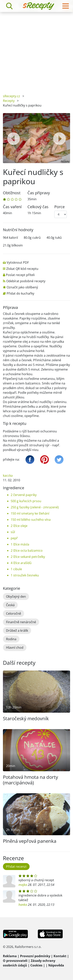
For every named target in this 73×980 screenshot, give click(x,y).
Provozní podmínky (35, 956)
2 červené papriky (24, 495)
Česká (10, 605)
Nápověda (56, 965)
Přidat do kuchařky (20, 293)
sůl (13, 532)
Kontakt (60, 956)
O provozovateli (15, 961)
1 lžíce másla (20, 544)
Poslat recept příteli (20, 275)
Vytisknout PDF (18, 262)
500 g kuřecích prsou (26, 501)
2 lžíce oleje (19, 526)
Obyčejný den (16, 597)
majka (23, 885)
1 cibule (16, 569)
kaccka (8, 476)
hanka (23, 905)
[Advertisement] (36, 50)
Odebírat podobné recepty (26, 281)
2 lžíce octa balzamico (27, 551)
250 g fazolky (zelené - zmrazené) (35, 507)
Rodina (11, 639)
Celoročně (14, 614)
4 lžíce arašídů (21, 563)
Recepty (9, 101)
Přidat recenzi (16, 867)
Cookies (36, 965)
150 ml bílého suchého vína (31, 520)
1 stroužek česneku (25, 575)
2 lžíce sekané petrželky (28, 557)
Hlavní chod (15, 648)
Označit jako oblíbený (22, 287)
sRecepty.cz (11, 96)
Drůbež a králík (17, 631)
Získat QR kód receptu (22, 269)
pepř (14, 538)
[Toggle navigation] (66, 6)
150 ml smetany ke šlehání (30, 513)
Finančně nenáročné (21, 622)
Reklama (10, 956)
